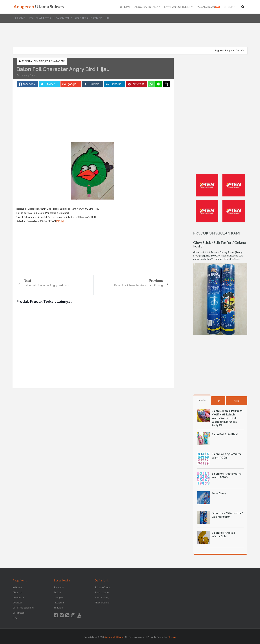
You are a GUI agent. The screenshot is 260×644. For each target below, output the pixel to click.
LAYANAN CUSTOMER (178, 7)
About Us (18, 592)
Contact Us (19, 597)
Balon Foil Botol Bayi (225, 434)
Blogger (172, 637)
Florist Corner (102, 592)
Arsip (237, 401)
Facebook (59, 587)
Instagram (59, 603)
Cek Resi (17, 603)
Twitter (58, 592)
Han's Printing (102, 597)
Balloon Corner (103, 587)
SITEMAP (229, 7)
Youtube (58, 608)
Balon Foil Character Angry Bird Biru (46, 285)
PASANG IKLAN (208, 7)
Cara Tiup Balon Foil (23, 608)
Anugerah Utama (114, 637)
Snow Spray (219, 493)
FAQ (15, 618)
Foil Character (40, 18)
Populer (202, 400)
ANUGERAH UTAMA (147, 7)
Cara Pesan (19, 613)
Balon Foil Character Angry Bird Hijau (83, 18)
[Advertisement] (130, 35)
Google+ (58, 597)
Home (20, 18)
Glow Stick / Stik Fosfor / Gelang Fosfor (220, 244)
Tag (218, 401)
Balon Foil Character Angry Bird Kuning (138, 285)
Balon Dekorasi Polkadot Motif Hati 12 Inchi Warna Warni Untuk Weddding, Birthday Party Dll (227, 418)
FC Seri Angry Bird (33, 61)
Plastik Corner (102, 603)
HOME (125, 7)
